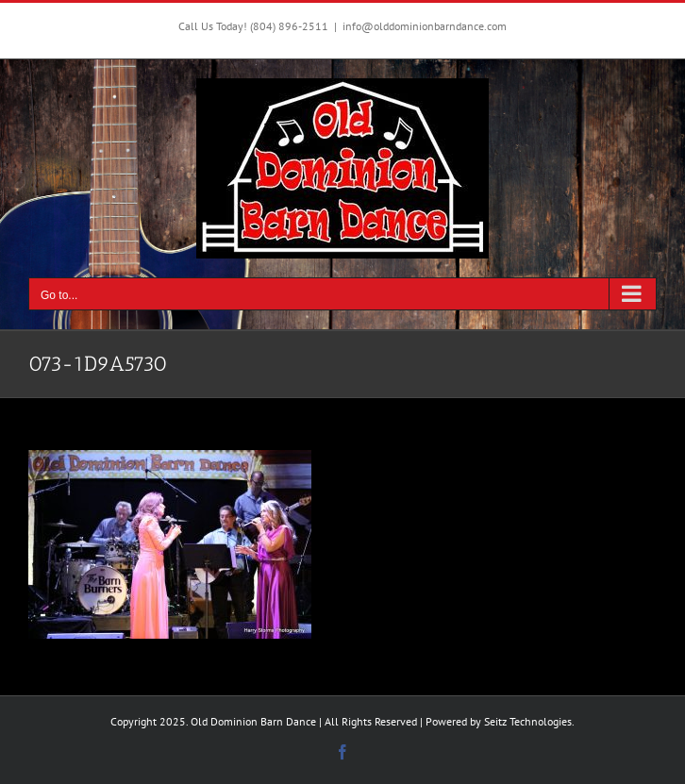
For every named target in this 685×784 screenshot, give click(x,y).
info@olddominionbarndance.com (425, 26)
